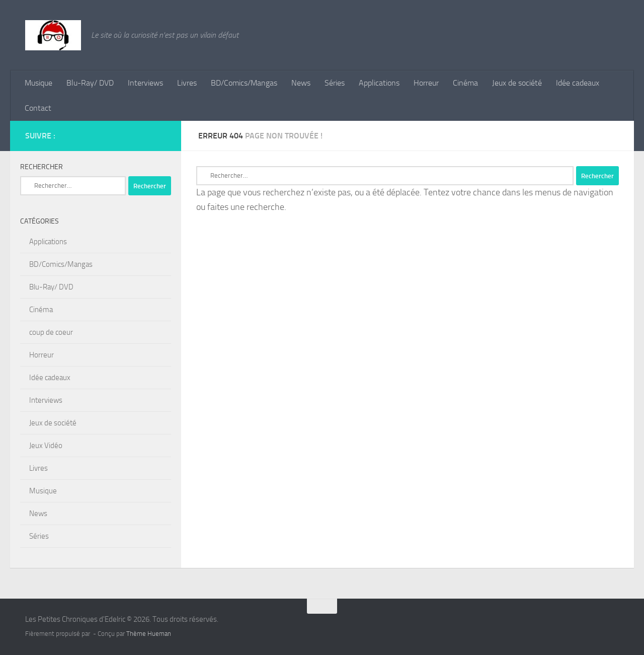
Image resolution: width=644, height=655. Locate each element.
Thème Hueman (149, 634)
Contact (38, 108)
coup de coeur (51, 332)
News (301, 83)
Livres (187, 83)
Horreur (426, 83)
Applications (379, 83)
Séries (335, 83)
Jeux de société (517, 83)
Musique (38, 83)
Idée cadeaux (578, 83)
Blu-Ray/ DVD (90, 83)
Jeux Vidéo (46, 446)
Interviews (145, 83)
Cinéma (465, 83)
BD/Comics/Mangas (244, 83)
